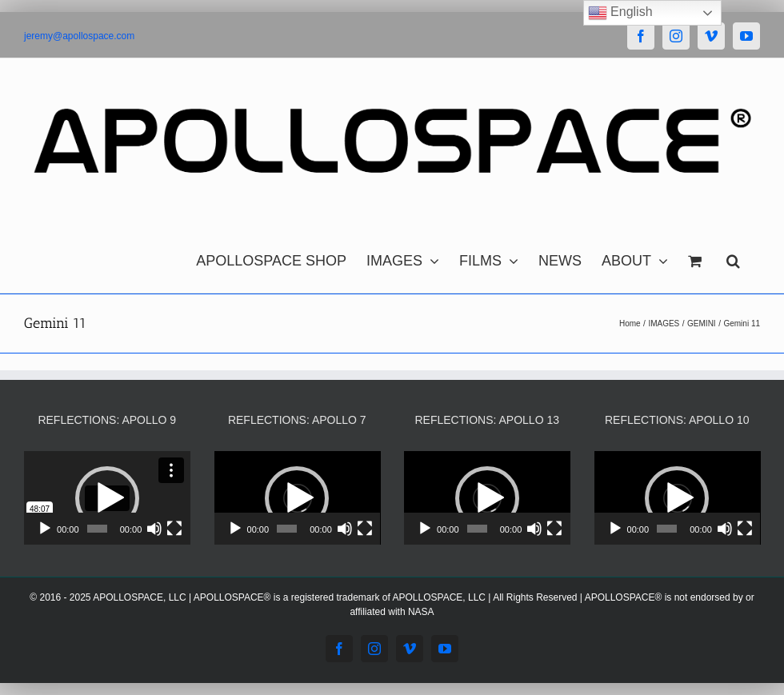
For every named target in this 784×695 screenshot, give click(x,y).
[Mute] (154, 529)
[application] (107, 498)
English (620, 13)
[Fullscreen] (174, 529)
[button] (733, 257)
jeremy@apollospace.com (79, 36)
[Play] (45, 529)
